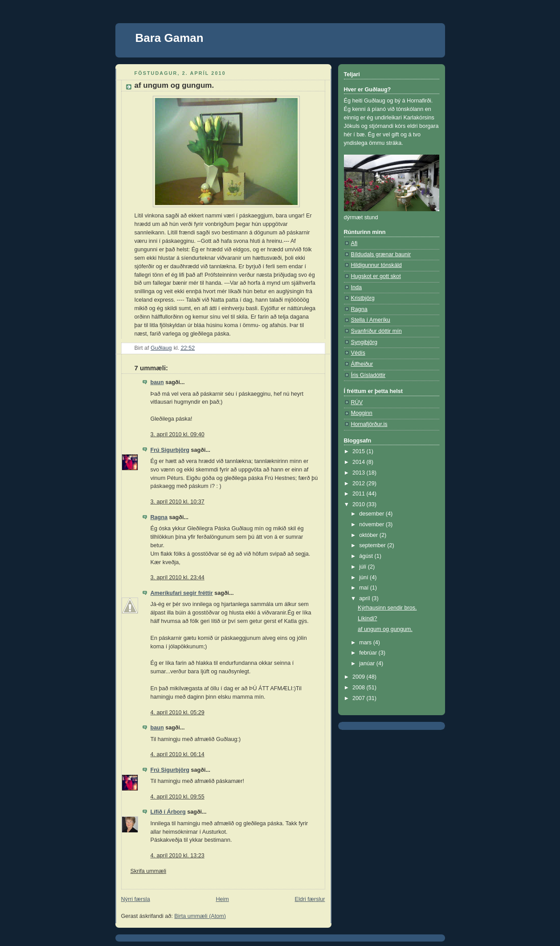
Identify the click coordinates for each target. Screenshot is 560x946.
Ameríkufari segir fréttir (182, 593)
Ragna (159, 517)
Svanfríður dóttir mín (376, 331)
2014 (360, 462)
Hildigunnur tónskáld (376, 265)
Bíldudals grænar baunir (381, 254)
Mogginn (362, 413)
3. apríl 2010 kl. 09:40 (178, 434)
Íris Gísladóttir (368, 375)
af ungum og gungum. (385, 629)
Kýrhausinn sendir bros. (387, 608)
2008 (360, 688)
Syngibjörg (364, 342)
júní (364, 577)
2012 (360, 483)
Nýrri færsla (136, 899)
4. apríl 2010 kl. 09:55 (178, 797)
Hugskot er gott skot (376, 276)
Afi (354, 243)
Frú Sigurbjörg (170, 450)
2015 (360, 451)
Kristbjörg (363, 298)
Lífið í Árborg (168, 812)
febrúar (369, 653)
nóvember (372, 524)
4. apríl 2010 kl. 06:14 (178, 754)
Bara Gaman (170, 38)
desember (372, 514)
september (373, 545)
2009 (360, 677)
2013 (360, 473)
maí (365, 588)
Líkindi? (367, 618)
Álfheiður (362, 364)
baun (157, 382)
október (369, 535)
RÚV (357, 402)
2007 (360, 698)
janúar (368, 663)
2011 (360, 494)
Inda (357, 287)
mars (366, 643)
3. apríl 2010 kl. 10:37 (178, 502)
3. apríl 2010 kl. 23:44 (178, 577)
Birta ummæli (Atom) (200, 916)
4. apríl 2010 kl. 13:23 (178, 856)
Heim (222, 899)
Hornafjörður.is (369, 424)
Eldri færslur (310, 899)
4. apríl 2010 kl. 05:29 (178, 713)
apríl (365, 598)
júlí (364, 567)
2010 (360, 504)
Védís (358, 353)
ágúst (367, 556)
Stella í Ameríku (371, 320)
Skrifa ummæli (149, 871)
